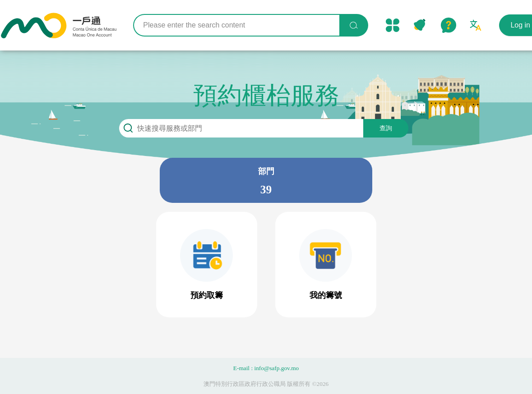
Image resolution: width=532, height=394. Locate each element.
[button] (207, 265)
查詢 (386, 128)
